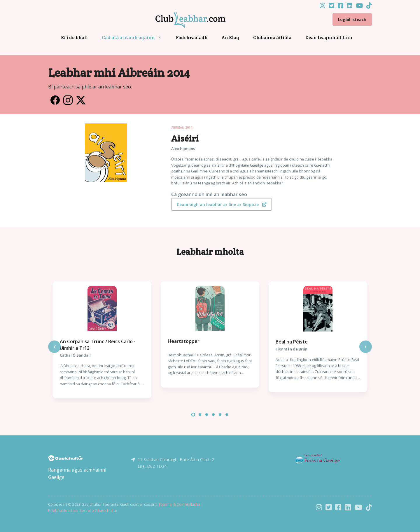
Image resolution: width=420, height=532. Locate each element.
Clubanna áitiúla (272, 37)
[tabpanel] (102, 340)
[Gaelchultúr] (66, 458)
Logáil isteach (352, 19)
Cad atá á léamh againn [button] (128, 37)
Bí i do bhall (74, 37)
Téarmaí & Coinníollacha (179, 504)
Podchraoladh (192, 37)
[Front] (183, 20)
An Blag (230, 37)
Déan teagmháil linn (329, 37)
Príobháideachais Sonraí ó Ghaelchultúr (83, 510)
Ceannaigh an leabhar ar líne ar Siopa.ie (222, 204)
